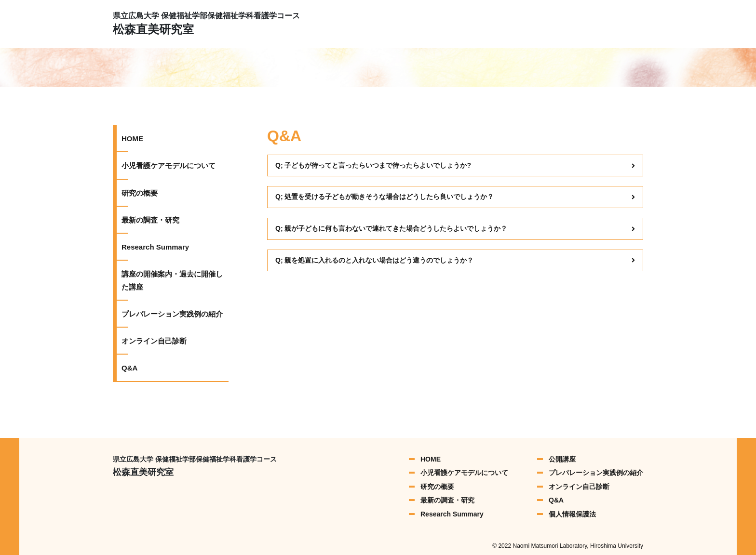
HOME (132, 139)
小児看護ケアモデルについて (169, 165)
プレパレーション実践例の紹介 (172, 314)
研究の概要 (140, 193)
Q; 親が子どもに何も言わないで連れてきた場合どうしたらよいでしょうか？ (455, 228)
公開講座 (562, 459)
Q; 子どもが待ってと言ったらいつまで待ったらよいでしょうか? (455, 165)
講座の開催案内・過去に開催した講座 (172, 280)
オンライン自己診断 (154, 341)
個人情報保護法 (572, 514)
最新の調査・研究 (150, 220)
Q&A (129, 368)
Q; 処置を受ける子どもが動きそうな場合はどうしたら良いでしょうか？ (455, 197)
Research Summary (155, 247)
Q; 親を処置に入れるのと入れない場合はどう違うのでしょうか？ (455, 260)
